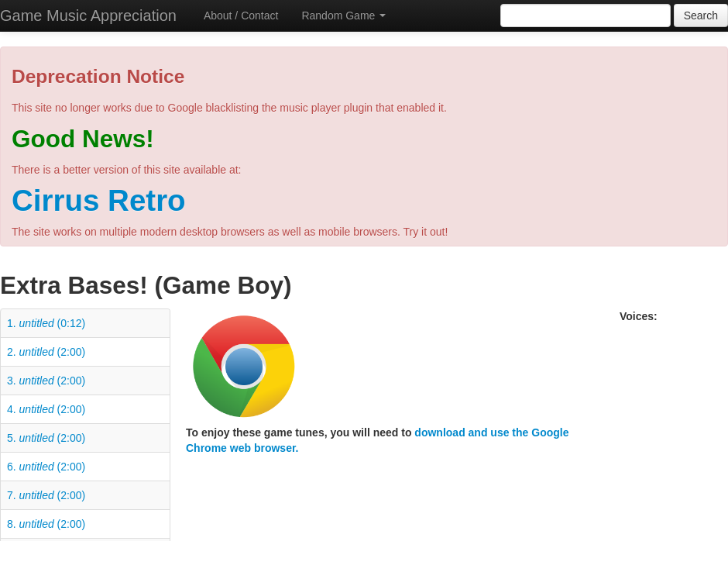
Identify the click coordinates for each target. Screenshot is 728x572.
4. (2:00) (46, 409)
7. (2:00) (46, 495)
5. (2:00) (46, 438)
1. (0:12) (46, 323)
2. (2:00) (46, 352)
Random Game (343, 16)
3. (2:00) (46, 381)
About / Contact (241, 16)
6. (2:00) (46, 467)
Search (701, 16)
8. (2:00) (46, 524)
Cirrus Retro (99, 200)
